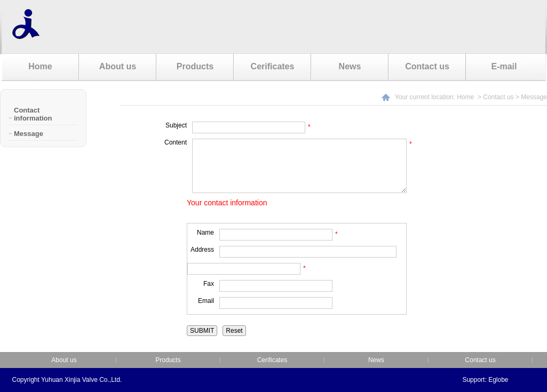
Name (205, 233)
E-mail (504, 66)
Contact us (427, 66)
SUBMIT (202, 331)
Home (40, 66)
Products (195, 66)
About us (118, 66)
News (350, 66)
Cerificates (273, 66)
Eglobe (498, 380)
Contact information (33, 114)
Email (206, 301)
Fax (209, 284)
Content (176, 142)
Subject (176, 125)
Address (202, 250)
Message (29, 134)
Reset (234, 331)
